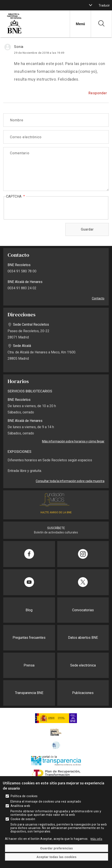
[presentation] (39, 208)
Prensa (29, 665)
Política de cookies (24, 796)
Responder (98, 93)
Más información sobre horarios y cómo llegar (73, 441)
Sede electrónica (83, 665)
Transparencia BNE (29, 693)
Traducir (104, 5)
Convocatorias (83, 610)
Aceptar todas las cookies (57, 857)
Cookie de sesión (23, 819)
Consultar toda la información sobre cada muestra (70, 481)
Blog (29, 610)
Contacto (98, 298)
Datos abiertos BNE (83, 638)
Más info (96, 839)
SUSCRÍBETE (56, 528)
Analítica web (20, 806)
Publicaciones (83, 693)
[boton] (91, 5)
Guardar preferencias (56, 848)
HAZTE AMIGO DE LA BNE (56, 512)
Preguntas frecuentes (29, 638)
